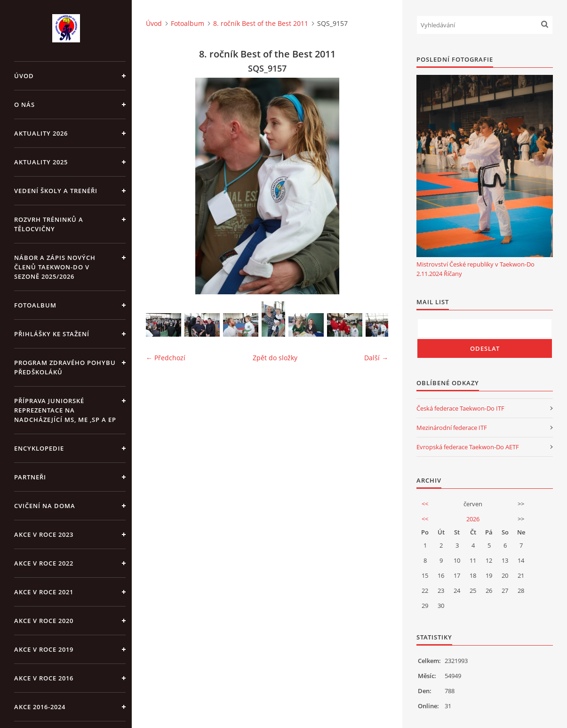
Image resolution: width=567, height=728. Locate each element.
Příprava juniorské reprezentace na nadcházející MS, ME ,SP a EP (65, 410)
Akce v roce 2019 (44, 649)
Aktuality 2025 (41, 162)
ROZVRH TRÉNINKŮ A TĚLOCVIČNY (49, 224)
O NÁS (24, 105)
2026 (473, 519)
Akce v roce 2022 (44, 563)
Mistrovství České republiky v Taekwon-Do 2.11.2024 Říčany (475, 269)
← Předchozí (166, 358)
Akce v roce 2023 (44, 534)
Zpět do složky (275, 358)
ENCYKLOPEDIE (39, 448)
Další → (376, 358)
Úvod (24, 76)
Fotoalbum (35, 305)
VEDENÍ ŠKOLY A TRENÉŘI (56, 191)
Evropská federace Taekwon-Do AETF (468, 447)
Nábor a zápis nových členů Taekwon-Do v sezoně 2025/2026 (55, 267)
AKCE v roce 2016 (44, 678)
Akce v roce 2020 (44, 621)
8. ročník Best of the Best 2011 (261, 23)
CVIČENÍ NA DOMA (45, 506)
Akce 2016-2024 (40, 707)
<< (425, 504)
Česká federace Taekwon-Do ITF (460, 408)
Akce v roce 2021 (44, 592)
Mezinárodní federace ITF (452, 428)
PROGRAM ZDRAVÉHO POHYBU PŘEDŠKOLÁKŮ (65, 367)
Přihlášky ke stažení (52, 334)
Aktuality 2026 (41, 133)
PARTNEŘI (30, 477)
